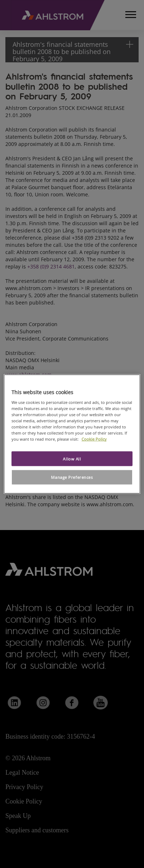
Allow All (72, 459)
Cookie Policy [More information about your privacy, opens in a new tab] (94, 439)
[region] (72, 434)
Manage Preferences (72, 477)
